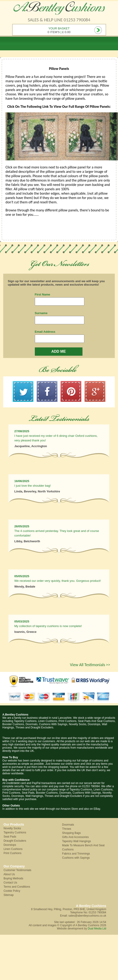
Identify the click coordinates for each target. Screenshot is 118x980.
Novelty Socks (12, 828)
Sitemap (8, 895)
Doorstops (10, 845)
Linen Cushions (13, 849)
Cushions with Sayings (76, 858)
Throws (67, 829)
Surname (41, 313)
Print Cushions (12, 853)
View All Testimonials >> (90, 665)
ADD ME (59, 351)
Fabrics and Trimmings (76, 854)
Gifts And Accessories (75, 837)
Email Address (45, 332)
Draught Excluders (15, 841)
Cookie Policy (12, 891)
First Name (43, 294)
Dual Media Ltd (97, 929)
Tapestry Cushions (15, 832)
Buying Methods (13, 878)
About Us (9, 874)
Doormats (68, 825)
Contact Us (10, 883)
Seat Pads (10, 837)
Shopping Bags (71, 833)
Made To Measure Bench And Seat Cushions (83, 847)
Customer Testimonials (17, 870)
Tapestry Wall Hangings (77, 841)
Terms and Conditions (17, 887)
